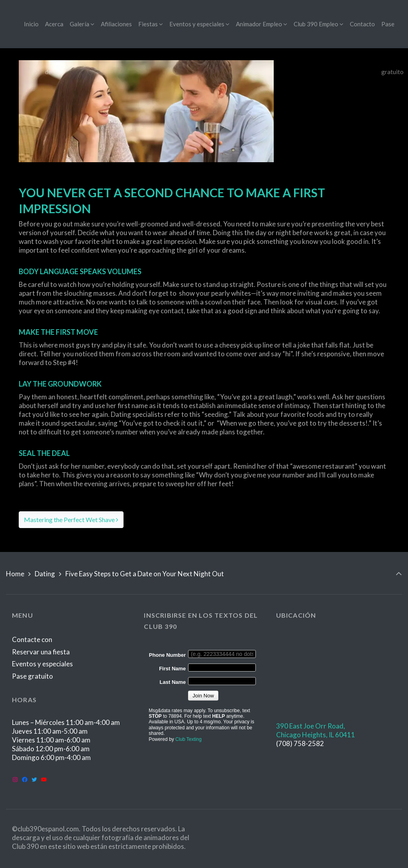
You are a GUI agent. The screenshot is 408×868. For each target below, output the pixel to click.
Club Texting (188, 739)
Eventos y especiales (42, 664)
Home (15, 574)
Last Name (173, 682)
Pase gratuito (32, 676)
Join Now (203, 696)
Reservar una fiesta (41, 652)
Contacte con (32, 639)
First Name (172, 669)
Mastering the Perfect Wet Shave (71, 519)
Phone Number (167, 655)
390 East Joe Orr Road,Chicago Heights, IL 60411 (316, 730)
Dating (45, 574)
